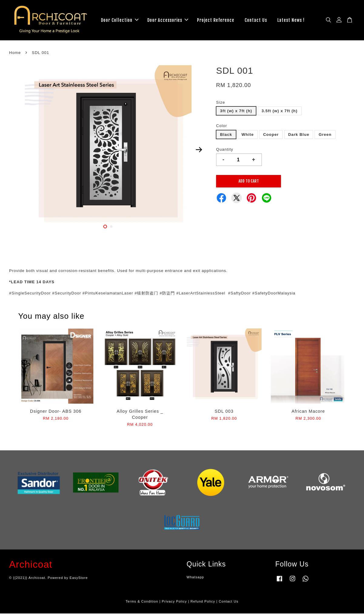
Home (15, 54)
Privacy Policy (174, 603)
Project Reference (216, 21)
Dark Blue (299, 136)
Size (220, 104)
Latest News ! (291, 21)
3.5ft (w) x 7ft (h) (280, 113)
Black (226, 136)
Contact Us (256, 21)
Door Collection (120, 21)
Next (199, 151)
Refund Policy (203, 603)
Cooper (271, 136)
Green (325, 136)
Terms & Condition (142, 603)
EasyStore (79, 580)
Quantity (225, 151)
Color (222, 128)
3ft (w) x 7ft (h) (236, 113)
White (248, 136)
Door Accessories (168, 21)
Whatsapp (195, 579)
